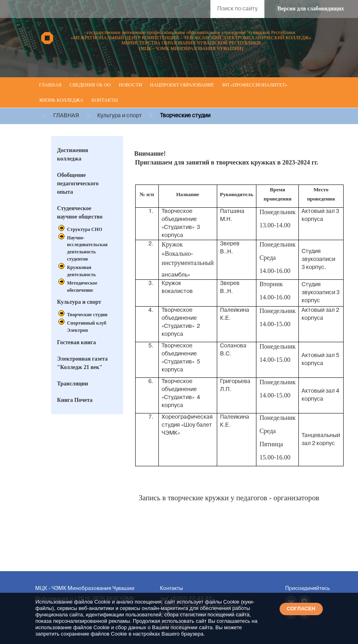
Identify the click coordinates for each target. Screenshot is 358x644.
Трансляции (73, 384)
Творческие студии (87, 315)
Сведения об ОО (90, 85)
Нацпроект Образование (182, 85)
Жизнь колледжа (61, 100)
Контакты (104, 100)
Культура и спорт (79, 302)
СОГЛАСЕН (301, 609)
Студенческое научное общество (80, 213)
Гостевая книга (77, 342)
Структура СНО (85, 229)
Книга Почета (75, 400)
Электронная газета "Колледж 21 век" (83, 363)
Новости (130, 85)
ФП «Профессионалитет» (255, 85)
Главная (50, 85)
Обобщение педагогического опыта (78, 184)
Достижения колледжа (73, 154)
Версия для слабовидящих (311, 9)
